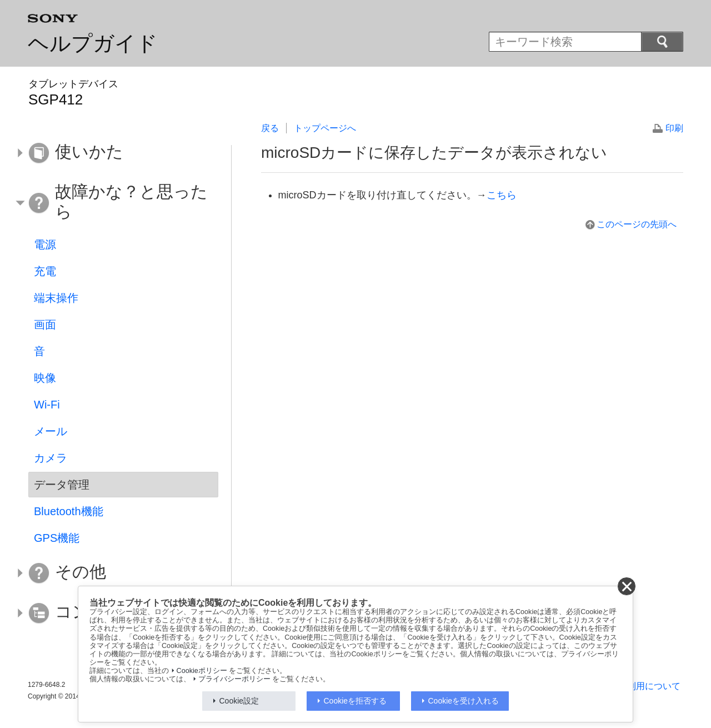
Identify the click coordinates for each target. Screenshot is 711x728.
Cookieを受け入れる (464, 701)
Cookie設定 (239, 701)
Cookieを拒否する (355, 701)
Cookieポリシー (202, 671)
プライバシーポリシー (234, 679)
